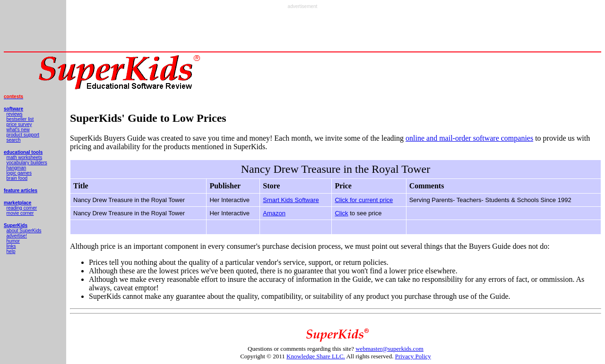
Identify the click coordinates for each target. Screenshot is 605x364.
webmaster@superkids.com (389, 349)
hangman (17, 168)
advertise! (17, 236)
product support (23, 135)
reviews (15, 114)
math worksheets (25, 157)
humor (13, 241)
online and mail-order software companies (469, 138)
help (11, 251)
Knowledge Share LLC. (316, 356)
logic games (19, 173)
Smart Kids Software (291, 200)
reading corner (22, 208)
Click (341, 213)
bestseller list (20, 119)
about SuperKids (24, 231)
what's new (18, 130)
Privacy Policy (413, 356)
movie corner (20, 213)
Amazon (274, 213)
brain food (17, 178)
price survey (19, 124)
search (14, 140)
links (11, 246)
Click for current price (364, 200)
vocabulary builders (27, 163)
